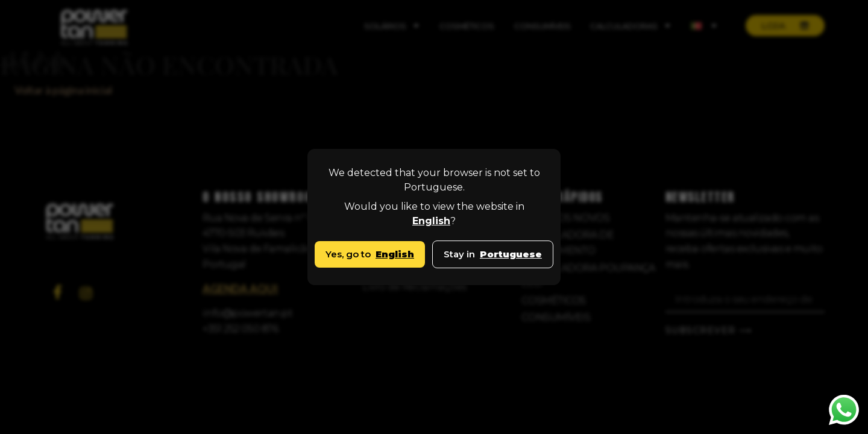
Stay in (493, 254)
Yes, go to (370, 254)
